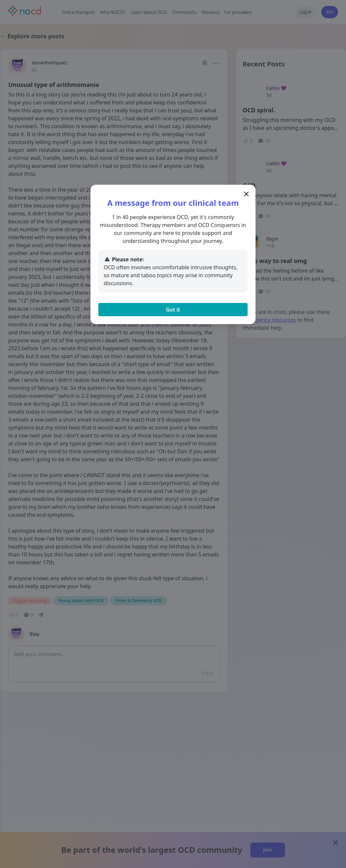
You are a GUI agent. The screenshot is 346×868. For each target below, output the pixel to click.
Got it (173, 310)
